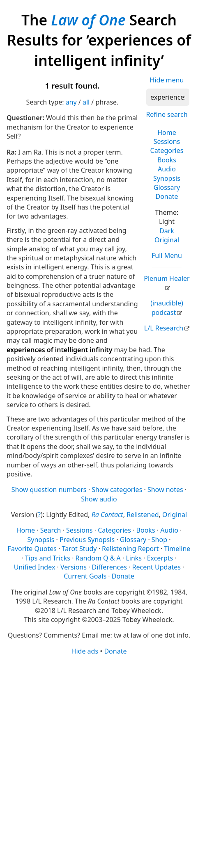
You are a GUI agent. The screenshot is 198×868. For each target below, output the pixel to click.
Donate (167, 196)
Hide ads (85, 651)
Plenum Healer (167, 278)
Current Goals (85, 576)
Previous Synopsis (87, 540)
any (71, 102)
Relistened (143, 515)
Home (167, 132)
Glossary (167, 187)
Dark (167, 231)
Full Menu (167, 255)
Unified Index (35, 567)
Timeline (177, 549)
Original (167, 240)
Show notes (165, 490)
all (86, 102)
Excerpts (160, 558)
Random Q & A (98, 558)
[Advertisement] (99, 761)
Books (167, 160)
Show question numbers (49, 490)
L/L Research (164, 328)
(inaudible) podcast (167, 308)
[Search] (168, 97)
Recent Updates (157, 567)
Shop (159, 540)
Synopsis (167, 178)
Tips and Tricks (48, 558)
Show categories (117, 490)
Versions (74, 567)
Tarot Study (79, 549)
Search (51, 530)
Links (134, 558)
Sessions (167, 141)
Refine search (167, 114)
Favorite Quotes (32, 549)
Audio (167, 169)
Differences (109, 567)
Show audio (99, 499)
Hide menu (167, 80)
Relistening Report (130, 549)
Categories (167, 150)
